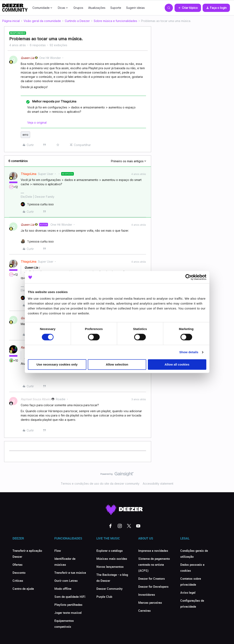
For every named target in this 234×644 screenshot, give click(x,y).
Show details (189, 352)
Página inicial (11, 21)
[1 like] (37, 204)
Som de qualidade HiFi (70, 597)
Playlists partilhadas (68, 605)
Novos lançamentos (110, 567)
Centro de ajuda (23, 589)
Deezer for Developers (153, 586)
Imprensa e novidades (153, 551)
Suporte (116, 8)
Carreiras (144, 611)
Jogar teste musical (68, 613)
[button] (188, 8)
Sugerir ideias (135, 8)
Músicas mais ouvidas (112, 559)
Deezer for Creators (152, 578)
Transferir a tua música (70, 573)
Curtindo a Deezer (77, 21)
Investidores (147, 595)
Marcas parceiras (150, 603)
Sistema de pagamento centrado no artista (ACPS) (154, 565)
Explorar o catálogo (110, 551)
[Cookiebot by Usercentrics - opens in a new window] (188, 277)
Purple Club (104, 597)
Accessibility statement (158, 484)
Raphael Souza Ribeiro (36, 399)
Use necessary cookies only (57, 365)
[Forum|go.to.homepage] (15, 8)
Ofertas (18, 565)
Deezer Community (110, 589)
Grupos (78, 8)
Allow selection (117, 365)
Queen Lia (27, 58)
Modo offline (63, 589)
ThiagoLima (29, 174)
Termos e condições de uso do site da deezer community (100, 484)
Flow (58, 551)
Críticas (18, 581)
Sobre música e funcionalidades (115, 21)
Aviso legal (188, 592)
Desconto (19, 573)
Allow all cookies (177, 365)
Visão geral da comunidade (42, 21)
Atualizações (97, 8)
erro (25, 135)
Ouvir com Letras (66, 581)
